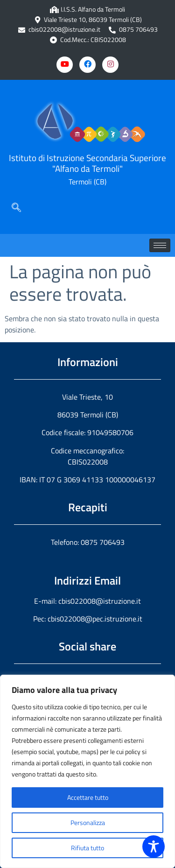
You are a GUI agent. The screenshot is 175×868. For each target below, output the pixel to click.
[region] (87, 771)
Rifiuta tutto (87, 848)
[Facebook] (87, 65)
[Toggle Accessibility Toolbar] (154, 847)
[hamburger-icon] (160, 245)
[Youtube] (65, 65)
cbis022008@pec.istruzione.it (95, 619)
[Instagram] (110, 65)
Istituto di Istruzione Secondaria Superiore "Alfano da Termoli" (87, 163)
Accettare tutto (88, 797)
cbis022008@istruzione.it (64, 30)
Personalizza (88, 822)
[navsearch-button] (16, 208)
